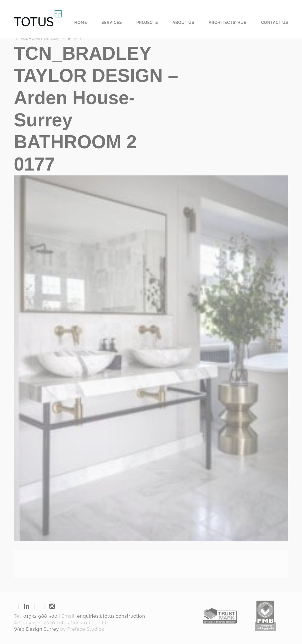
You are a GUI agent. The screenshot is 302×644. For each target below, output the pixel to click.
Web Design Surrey (36, 629)
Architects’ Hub (228, 23)
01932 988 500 (40, 616)
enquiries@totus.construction (111, 616)
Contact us (275, 23)
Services (112, 23)
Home (81, 23)
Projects (147, 23)
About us (183, 23)
